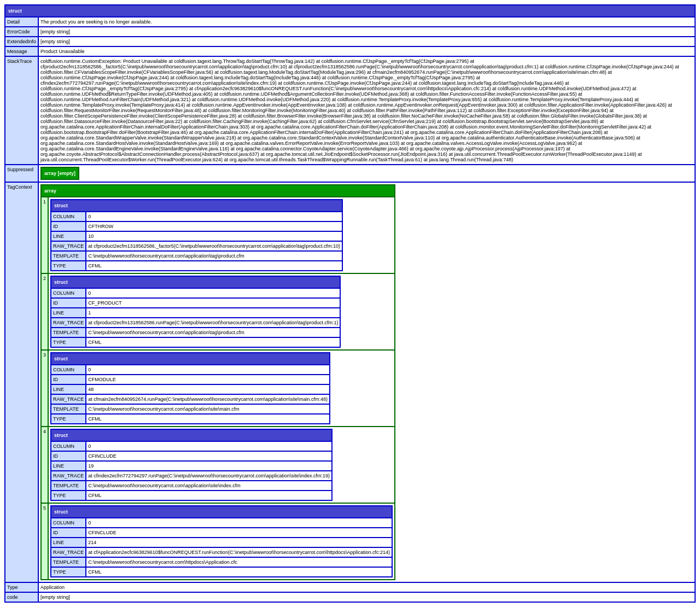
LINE (59, 236)
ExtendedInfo (22, 42)
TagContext (20, 187)
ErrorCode (19, 32)
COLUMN (64, 217)
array (50, 191)
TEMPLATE (66, 256)
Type (13, 587)
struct (15, 11)
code (13, 597)
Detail (13, 22)
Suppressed (20, 170)
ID (56, 226)
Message (17, 51)
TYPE (60, 266)
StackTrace (19, 61)
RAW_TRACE (68, 246)
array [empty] (60, 173)
